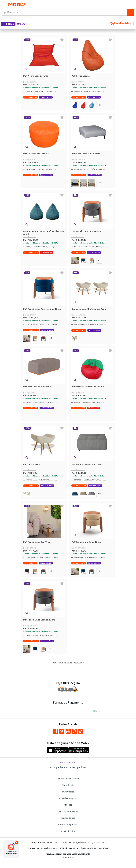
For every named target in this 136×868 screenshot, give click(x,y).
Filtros (8, 24)
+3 (99, 261)
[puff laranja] (65, 12)
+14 (99, 105)
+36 (99, 183)
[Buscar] (130, 12)
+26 (99, 493)
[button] (23, 24)
